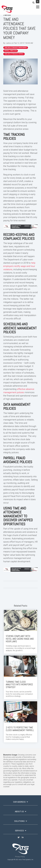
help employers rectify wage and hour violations (19, 266)
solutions (19, 821)
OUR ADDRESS (19, 802)
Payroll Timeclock (11, 51)
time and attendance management (16, 48)
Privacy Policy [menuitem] (20, 857)
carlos (9, 43)
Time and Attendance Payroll (14, 54)
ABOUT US (19, 811)
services (19, 831)
